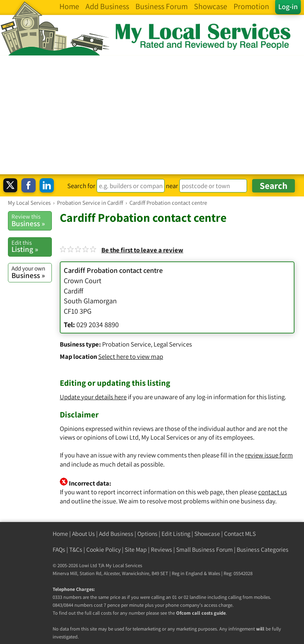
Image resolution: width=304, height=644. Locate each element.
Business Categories (263, 550)
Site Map (136, 550)
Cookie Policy (104, 550)
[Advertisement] (152, 115)
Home (60, 534)
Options (147, 534)
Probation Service (126, 344)
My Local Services (124, 565)
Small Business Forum (204, 550)
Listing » (31, 246)
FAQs (59, 550)
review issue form (269, 455)
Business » (31, 220)
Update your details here (93, 397)
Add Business (116, 534)
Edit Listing (176, 534)
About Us (84, 534)
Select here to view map (131, 356)
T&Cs (76, 550)
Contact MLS (240, 534)
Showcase (207, 534)
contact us (273, 492)
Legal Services (173, 344)
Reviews (161, 550)
